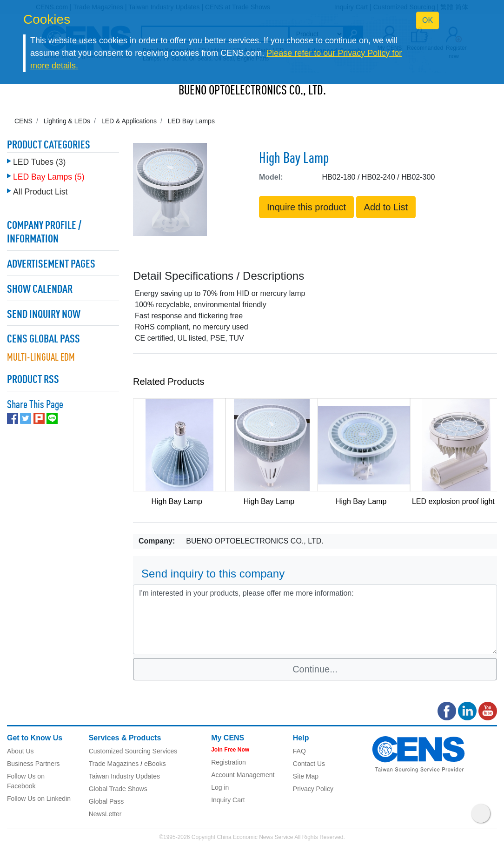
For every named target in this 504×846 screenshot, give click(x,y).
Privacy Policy (313, 789)
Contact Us (309, 764)
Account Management (243, 775)
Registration (229, 762)
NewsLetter (105, 814)
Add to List (386, 207)
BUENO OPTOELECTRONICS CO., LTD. (252, 91)
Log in (220, 787)
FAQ (299, 751)
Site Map (306, 776)
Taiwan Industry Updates (124, 776)
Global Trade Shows (118, 789)
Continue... (315, 669)
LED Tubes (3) (39, 162)
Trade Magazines (114, 764)
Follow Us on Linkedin (39, 799)
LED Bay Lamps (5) (49, 177)
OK (428, 20)
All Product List (40, 192)
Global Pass (106, 801)
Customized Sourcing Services (133, 751)
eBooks (155, 764)
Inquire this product (306, 207)
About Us (20, 751)
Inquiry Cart (228, 800)
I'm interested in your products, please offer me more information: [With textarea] (315, 619)
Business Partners (33, 764)
